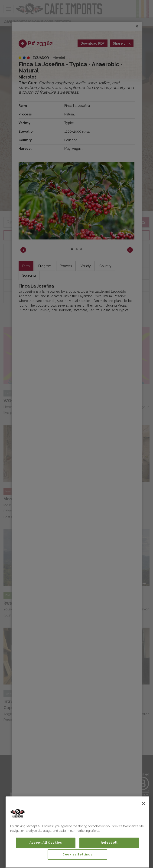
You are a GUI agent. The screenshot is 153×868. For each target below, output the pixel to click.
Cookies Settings (77, 854)
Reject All (109, 843)
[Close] (143, 803)
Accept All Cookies (46, 843)
